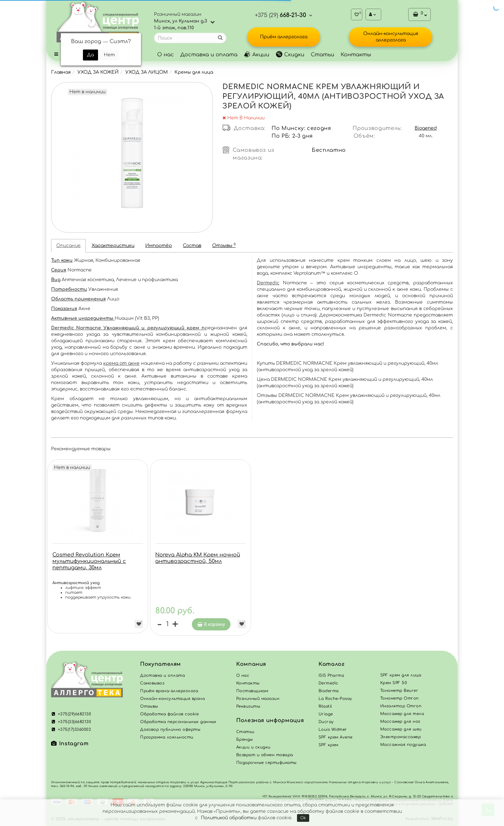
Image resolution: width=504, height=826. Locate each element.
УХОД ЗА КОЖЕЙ (98, 72)
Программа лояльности (167, 737)
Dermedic (268, 283)
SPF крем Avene (336, 737)
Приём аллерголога (284, 37)
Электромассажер (401, 737)
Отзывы (224, 245)
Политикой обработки (229, 818)
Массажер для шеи (401, 729)
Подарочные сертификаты (266, 763)
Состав (192, 246)
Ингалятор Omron (401, 706)
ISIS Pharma (331, 675)
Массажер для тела (402, 714)
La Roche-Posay (335, 699)
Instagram (70, 744)
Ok (303, 818)
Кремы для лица (194, 72)
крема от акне (121, 363)
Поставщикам (252, 691)
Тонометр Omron (400, 698)
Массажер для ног (400, 721)
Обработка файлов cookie (169, 714)
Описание (68, 246)
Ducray (326, 722)
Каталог (331, 664)
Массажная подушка (403, 745)
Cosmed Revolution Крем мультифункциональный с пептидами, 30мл (89, 561)
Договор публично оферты (170, 730)
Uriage (326, 714)
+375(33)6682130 (71, 722)
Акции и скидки (253, 747)
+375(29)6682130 (71, 714)
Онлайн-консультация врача (172, 699)
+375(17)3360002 (71, 730)
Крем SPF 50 (394, 683)
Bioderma (329, 691)
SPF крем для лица (401, 675)
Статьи (323, 55)
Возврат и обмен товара (265, 755)
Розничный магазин (258, 699)
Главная (61, 72)
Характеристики (113, 246)
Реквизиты (248, 706)
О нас (166, 55)
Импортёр (159, 246)
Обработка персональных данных (178, 722)
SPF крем (328, 745)
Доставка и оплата (209, 55)
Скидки (290, 55)
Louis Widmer (333, 730)
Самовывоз (152, 683)
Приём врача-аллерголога (169, 691)
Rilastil (325, 706)
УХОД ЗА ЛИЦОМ (147, 72)
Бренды (245, 739)
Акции (257, 55)
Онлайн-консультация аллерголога (391, 37)
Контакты (356, 55)
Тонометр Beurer (399, 691)
